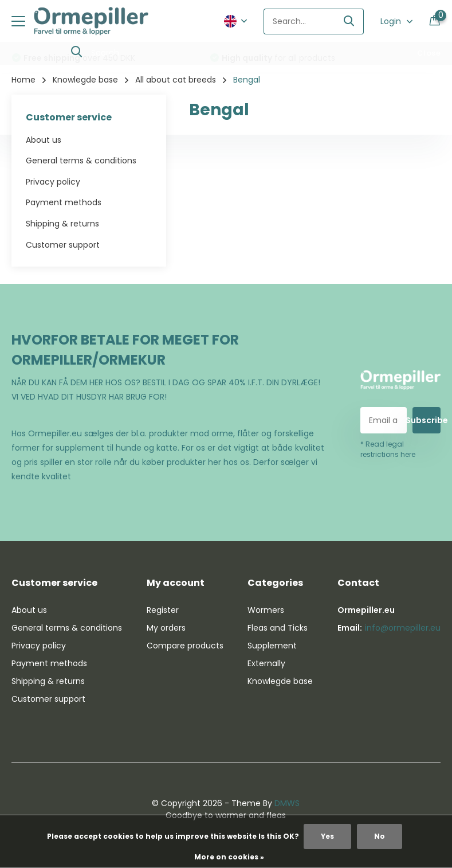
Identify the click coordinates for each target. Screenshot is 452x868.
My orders (166, 628)
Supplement (272, 646)
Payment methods (64, 202)
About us (44, 140)
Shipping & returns (62, 224)
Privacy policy (53, 182)
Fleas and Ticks (278, 628)
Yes (327, 836)
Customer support (63, 245)
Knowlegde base (85, 80)
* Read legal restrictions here (388, 449)
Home (23, 80)
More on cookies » (229, 857)
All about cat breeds (176, 80)
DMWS (287, 803)
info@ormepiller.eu (403, 628)
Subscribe (427, 420)
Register (163, 610)
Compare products (185, 646)
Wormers (266, 610)
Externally (266, 663)
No (380, 836)
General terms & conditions (81, 161)
